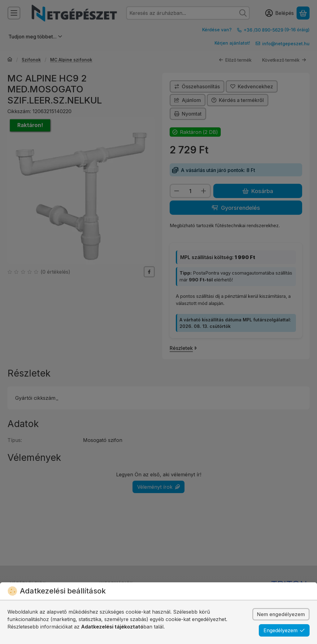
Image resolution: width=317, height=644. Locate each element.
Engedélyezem (284, 630)
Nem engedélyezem (281, 614)
